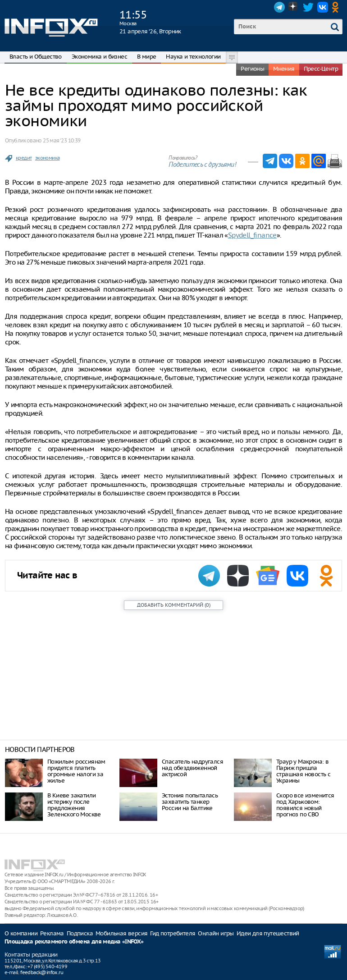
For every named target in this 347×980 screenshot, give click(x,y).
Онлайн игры (216, 933)
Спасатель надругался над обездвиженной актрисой (192, 768)
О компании (21, 933)
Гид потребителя (173, 933)
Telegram (279, 7)
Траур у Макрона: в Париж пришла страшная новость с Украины (303, 771)
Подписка (80, 933)
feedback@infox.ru (42, 972)
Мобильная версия (121, 933)
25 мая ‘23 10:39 (62, 140)
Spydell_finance (252, 235)
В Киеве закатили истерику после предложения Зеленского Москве (74, 805)
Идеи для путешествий (268, 933)
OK (337, 7)
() (174, 605)
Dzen (294, 7)
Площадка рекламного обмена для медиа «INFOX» (74, 942)
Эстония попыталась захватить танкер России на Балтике (190, 802)
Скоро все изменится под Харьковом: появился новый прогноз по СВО (305, 805)
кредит (24, 158)
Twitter (308, 7)
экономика (48, 158)
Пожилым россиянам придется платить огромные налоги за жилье (76, 771)
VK (323, 7)
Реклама (52, 933)
